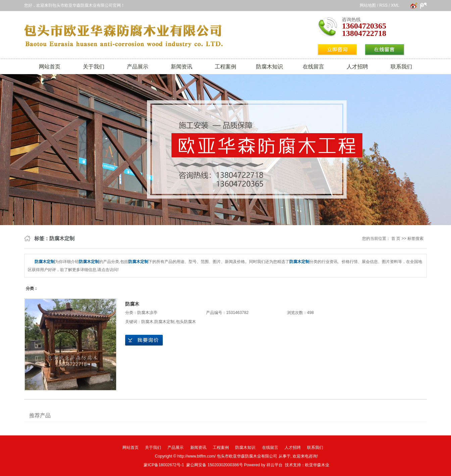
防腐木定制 (164, 322)
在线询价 (144, 340)
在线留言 (313, 67)
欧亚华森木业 (317, 465)
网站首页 (50, 67)
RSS (383, 5)
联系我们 (401, 67)
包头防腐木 (186, 322)
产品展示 (138, 67)
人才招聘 (357, 67)
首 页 (396, 239)
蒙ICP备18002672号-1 (164, 465)
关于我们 (94, 67)
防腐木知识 (269, 67)
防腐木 (132, 304)
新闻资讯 (182, 67)
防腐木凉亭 (147, 313)
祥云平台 (274, 465)
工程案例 (225, 67)
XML (395, 5)
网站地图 (368, 5)
